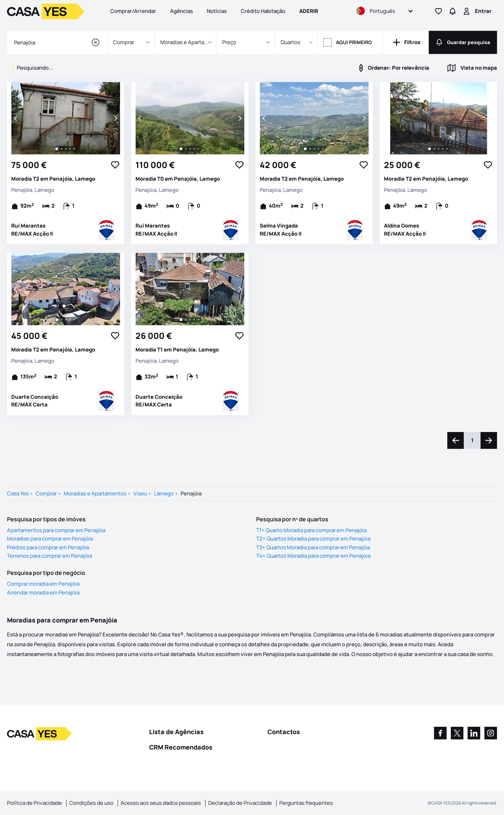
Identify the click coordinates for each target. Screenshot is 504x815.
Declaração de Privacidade (240, 803)
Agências (181, 11)
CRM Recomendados (181, 747)
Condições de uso (91, 803)
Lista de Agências (176, 732)
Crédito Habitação (263, 11)
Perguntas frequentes (306, 803)
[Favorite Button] (115, 165)
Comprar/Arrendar (133, 11)
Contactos (284, 732)
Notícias (217, 11)
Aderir (309, 11)
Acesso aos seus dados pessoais (161, 803)
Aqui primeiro (354, 42)
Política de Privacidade (34, 803)
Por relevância (393, 68)
